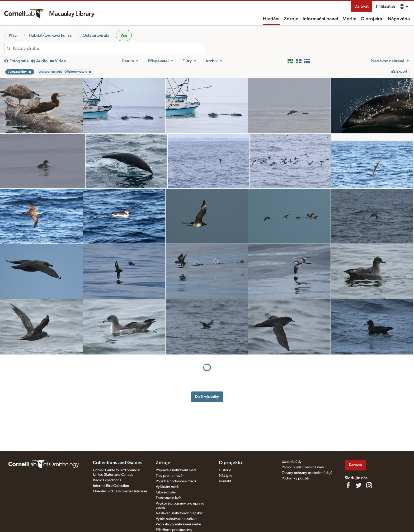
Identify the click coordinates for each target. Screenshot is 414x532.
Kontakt (225, 481)
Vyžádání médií (168, 487)
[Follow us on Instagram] (369, 485)
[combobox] (109, 49)
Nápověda (399, 19)
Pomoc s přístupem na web (303, 467)
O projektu (372, 19)
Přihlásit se (386, 6)
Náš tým (225, 476)
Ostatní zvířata (96, 35)
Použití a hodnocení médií (176, 481)
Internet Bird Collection (111, 486)
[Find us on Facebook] (348, 485)
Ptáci (13, 35)
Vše (124, 35)
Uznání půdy (292, 462)
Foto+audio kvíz (168, 498)
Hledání (271, 19)
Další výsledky (207, 397)
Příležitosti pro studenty (174, 530)
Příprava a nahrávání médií (177, 470)
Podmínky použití (295, 478)
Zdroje (291, 19)
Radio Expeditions (107, 480)
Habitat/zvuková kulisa (50, 35)
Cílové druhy (166, 492)
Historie (225, 470)
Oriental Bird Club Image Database (120, 491)
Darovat (361, 6)
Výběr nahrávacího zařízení (177, 519)
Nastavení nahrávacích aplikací (180, 513)
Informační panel (320, 19)
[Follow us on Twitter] (359, 485)
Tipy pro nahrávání (171, 476)
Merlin (349, 19)
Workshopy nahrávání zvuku (178, 524)
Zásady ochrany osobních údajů (307, 473)
